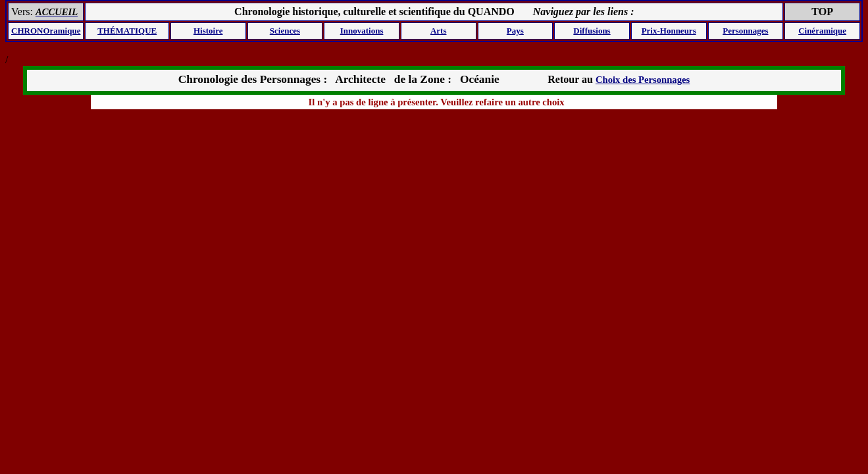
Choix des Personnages (643, 80)
